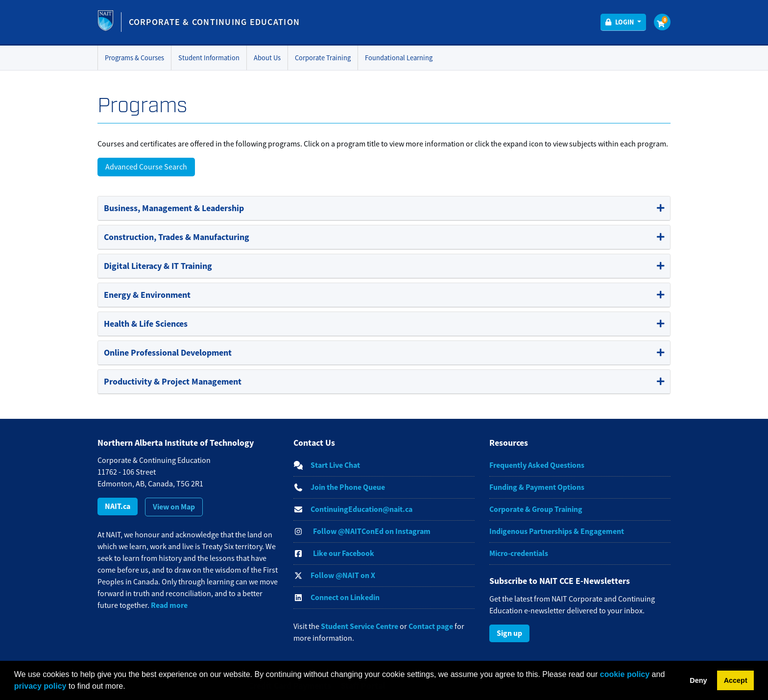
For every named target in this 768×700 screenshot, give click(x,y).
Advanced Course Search (146, 167)
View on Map (174, 507)
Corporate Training (323, 58)
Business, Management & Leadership (174, 208)
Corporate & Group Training (536, 509)
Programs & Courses (134, 58)
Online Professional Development (168, 353)
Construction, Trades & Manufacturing (177, 237)
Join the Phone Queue (348, 487)
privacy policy (40, 686)
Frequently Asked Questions (537, 465)
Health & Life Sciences (146, 324)
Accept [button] (736, 680)
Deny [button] (698, 680)
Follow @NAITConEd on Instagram (372, 531)
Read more (169, 605)
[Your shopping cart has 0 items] (662, 22)
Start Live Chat (335, 465)
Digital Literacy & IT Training (158, 266)
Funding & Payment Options (537, 487)
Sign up (509, 633)
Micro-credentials (519, 553)
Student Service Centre (360, 626)
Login (624, 22)
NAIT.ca (118, 506)
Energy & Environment (147, 295)
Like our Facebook (344, 553)
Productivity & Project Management (173, 382)
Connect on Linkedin (345, 597)
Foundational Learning (399, 58)
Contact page (431, 626)
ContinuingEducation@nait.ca (361, 509)
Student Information (209, 58)
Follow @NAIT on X (343, 575)
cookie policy (625, 674)
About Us (267, 58)
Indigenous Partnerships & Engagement (557, 531)
